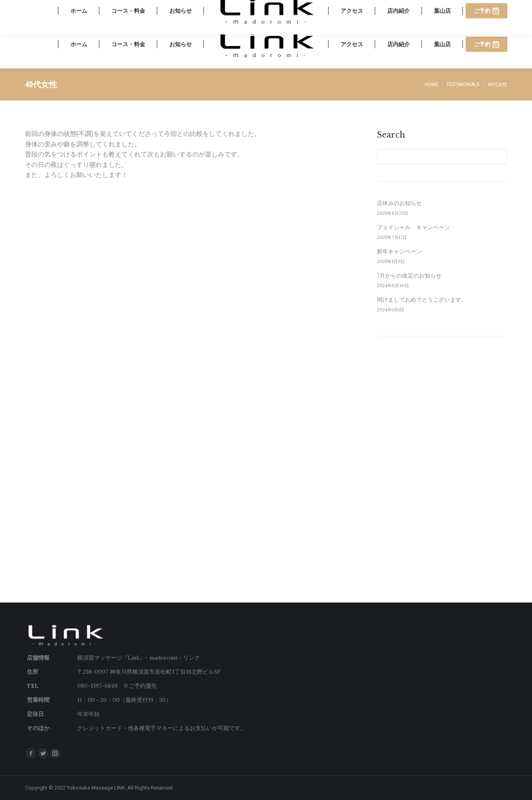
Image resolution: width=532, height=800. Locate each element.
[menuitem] (79, 44)
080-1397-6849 (442, 10)
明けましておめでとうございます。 (422, 300)
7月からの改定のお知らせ (409, 276)
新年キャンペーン (399, 251)
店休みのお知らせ (399, 203)
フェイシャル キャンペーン (413, 227)
